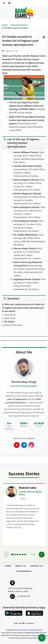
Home (5, 25)
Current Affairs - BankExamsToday (29, 630)
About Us (21, 566)
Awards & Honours (20, 25)
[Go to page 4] (20, 555)
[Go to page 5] (22, 555)
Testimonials (24, 571)
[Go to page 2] (15, 555)
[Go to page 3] (17, 555)
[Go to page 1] (12, 555)
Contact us (36, 566)
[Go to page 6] (25, 555)
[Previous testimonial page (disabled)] (6, 555)
